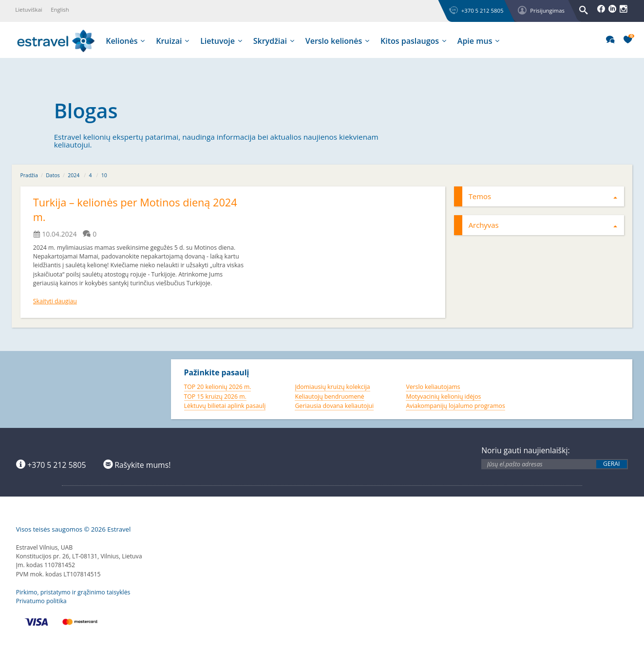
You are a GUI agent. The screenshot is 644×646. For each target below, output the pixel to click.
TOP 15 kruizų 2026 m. (215, 397)
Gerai (611, 464)
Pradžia (29, 175)
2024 (74, 175)
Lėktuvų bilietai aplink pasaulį (225, 406)
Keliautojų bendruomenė (329, 397)
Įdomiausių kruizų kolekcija (332, 387)
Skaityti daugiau (55, 301)
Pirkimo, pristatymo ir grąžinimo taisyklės (73, 592)
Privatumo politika (41, 601)
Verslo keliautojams (433, 387)
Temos (543, 196)
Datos (53, 175)
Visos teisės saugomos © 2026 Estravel (74, 529)
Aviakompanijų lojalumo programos (455, 406)
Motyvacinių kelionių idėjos (443, 397)
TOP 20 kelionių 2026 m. (218, 387)
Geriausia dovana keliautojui (334, 406)
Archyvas (543, 225)
